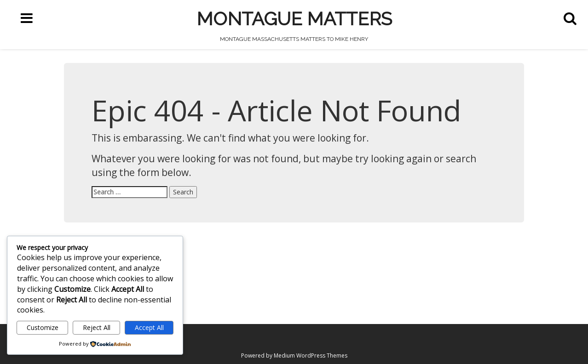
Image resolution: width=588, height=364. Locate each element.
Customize (43, 327)
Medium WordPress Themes (311, 355)
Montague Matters (294, 19)
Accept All (149, 327)
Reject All (97, 327)
